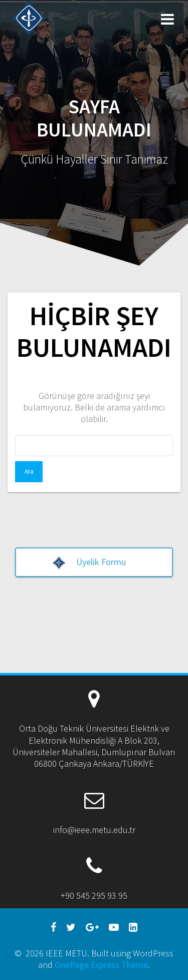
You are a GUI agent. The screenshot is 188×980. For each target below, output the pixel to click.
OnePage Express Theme (101, 965)
